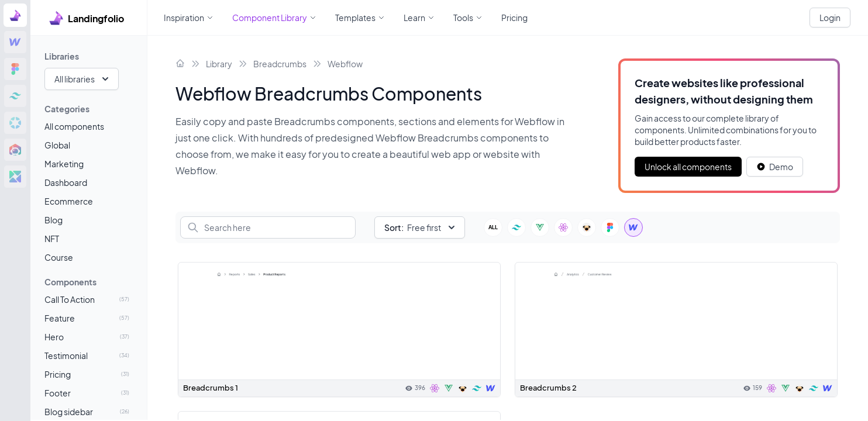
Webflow (345, 64)
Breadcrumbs (280, 64)
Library (219, 64)
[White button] (775, 167)
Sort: (394, 227)
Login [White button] (830, 18)
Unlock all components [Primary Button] (688, 167)
